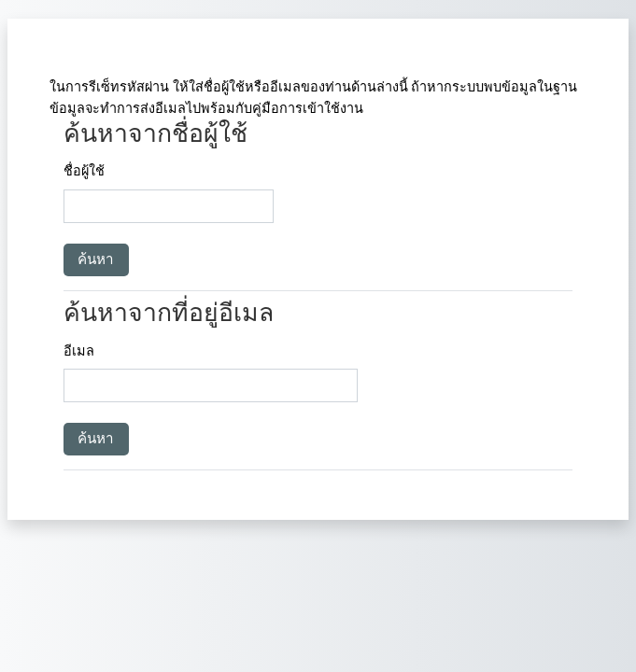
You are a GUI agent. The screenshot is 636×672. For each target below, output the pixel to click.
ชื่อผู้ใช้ (84, 171)
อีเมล (79, 351)
